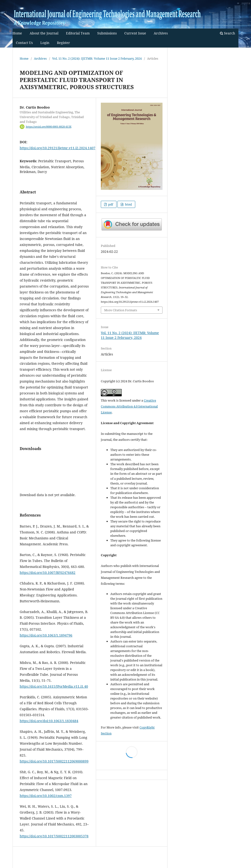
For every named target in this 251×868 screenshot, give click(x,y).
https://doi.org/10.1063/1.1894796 (46, 635)
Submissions (107, 33)
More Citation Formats (121, 310)
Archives (161, 33)
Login (45, 43)
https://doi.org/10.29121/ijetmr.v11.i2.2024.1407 (58, 148)
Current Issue (135, 33)
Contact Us (24, 43)
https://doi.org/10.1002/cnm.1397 (46, 796)
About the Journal (44, 33)
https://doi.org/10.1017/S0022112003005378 (54, 836)
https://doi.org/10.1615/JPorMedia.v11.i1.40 (54, 686)
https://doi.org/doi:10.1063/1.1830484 (49, 721)
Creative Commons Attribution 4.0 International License (129, 406)
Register (63, 43)
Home (17, 33)
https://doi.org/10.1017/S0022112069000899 (54, 761)
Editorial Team (78, 33)
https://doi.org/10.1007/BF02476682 (48, 573)
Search (228, 33)
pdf (110, 204)
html (128, 204)
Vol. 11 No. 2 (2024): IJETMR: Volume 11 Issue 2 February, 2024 (97, 58)
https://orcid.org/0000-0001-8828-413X (49, 127)
